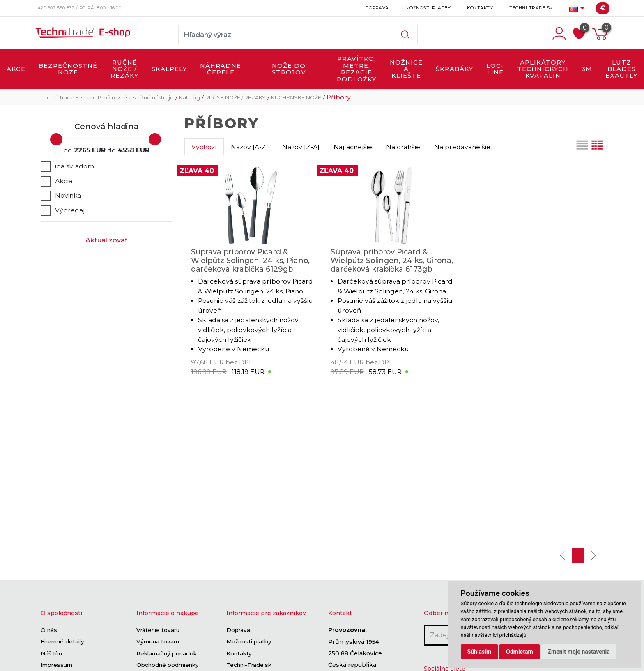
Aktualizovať (107, 240)
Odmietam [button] (519, 652)
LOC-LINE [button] (495, 69)
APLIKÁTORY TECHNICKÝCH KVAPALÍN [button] (543, 69)
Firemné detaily (62, 642)
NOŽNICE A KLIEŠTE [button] (406, 69)
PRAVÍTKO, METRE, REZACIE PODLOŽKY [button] (356, 69)
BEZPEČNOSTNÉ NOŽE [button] (68, 69)
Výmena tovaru (158, 642)
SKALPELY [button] (169, 69)
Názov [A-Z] (250, 147)
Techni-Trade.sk (531, 8)
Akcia (56, 181)
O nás (49, 630)
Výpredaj (63, 210)
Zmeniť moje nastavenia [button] (579, 652)
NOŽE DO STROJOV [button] (289, 69)
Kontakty (480, 8)
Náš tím (51, 653)
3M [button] (587, 69)
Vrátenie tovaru (158, 630)
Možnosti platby (428, 8)
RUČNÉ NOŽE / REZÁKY (236, 98)
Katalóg (190, 98)
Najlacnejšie (353, 147)
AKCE (16, 69)
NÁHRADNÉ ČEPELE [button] (221, 69)
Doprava (377, 8)
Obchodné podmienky (168, 665)
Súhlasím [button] (480, 652)
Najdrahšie (403, 147)
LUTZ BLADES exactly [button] (621, 69)
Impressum (56, 665)
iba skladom (67, 166)
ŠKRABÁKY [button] (454, 69)
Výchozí (204, 147)
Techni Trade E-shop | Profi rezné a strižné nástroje (107, 98)
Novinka (61, 196)
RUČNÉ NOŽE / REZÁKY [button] (124, 69)
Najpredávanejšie (462, 147)
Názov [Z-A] (301, 147)
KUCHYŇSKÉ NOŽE (296, 98)
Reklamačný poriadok (167, 653)
